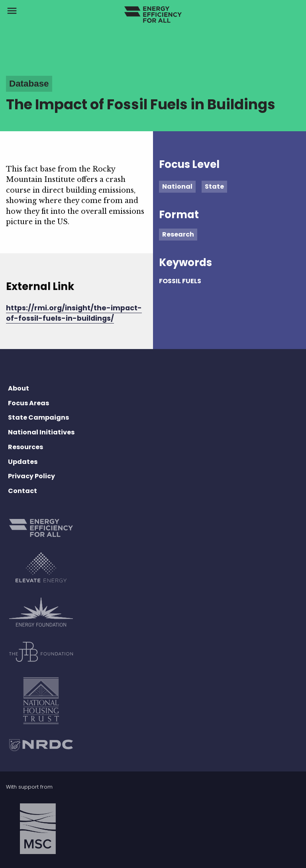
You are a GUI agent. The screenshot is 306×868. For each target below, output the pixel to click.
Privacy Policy (31, 476)
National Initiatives (41, 432)
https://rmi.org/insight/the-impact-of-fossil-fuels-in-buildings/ (74, 313)
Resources (25, 447)
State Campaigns (38, 417)
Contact (23, 491)
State (214, 186)
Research (178, 234)
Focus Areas (28, 403)
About (19, 388)
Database (29, 84)
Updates (23, 462)
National (177, 186)
